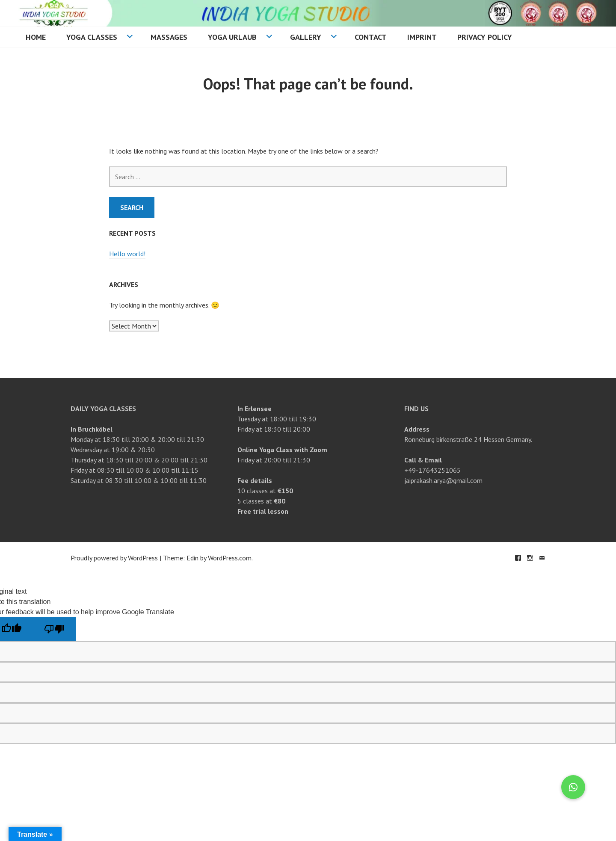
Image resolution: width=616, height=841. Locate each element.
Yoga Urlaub (232, 37)
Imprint (422, 37)
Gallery (306, 37)
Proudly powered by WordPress (114, 558)
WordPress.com (230, 558)
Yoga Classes (92, 37)
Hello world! (127, 254)
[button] (573, 787)
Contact (371, 37)
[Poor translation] (54, 629)
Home (36, 37)
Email (542, 558)
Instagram (530, 558)
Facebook (518, 558)
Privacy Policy (485, 37)
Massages (169, 37)
